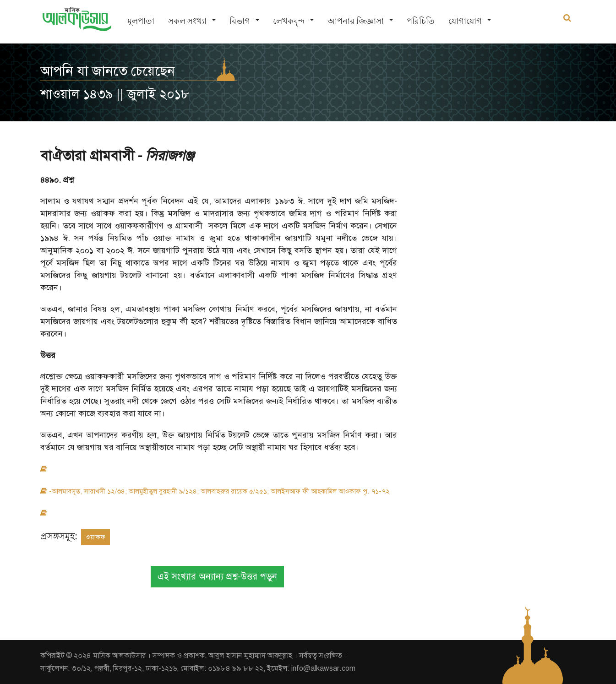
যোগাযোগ (465, 21)
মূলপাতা (141, 21)
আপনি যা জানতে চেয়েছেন (108, 71)
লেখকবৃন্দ (289, 21)
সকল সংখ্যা (187, 21)
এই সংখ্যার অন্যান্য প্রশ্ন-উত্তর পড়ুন (217, 577)
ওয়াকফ (95, 537)
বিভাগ (240, 21)
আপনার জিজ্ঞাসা (356, 21)
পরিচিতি (421, 21)
